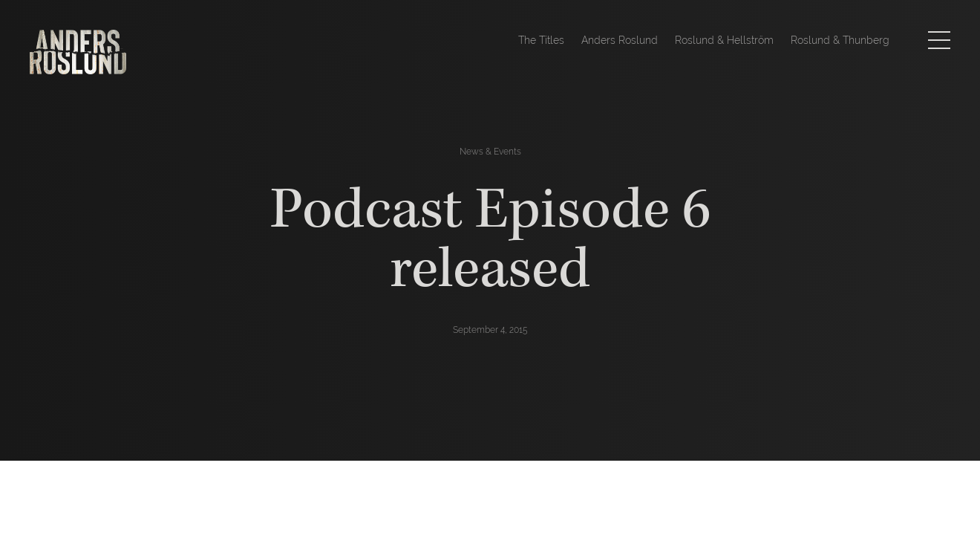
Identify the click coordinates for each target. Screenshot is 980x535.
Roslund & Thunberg (840, 40)
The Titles (541, 40)
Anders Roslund (620, 40)
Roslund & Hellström (724, 40)
